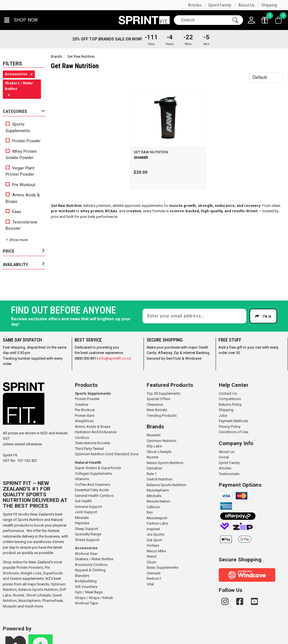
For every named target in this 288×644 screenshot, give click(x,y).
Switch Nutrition (160, 479)
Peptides (82, 523)
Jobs (223, 416)
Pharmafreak (53, 601)
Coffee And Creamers (93, 485)
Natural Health (88, 462)
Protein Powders (30, 567)
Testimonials (229, 474)
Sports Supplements (18, 127)
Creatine (82, 404)
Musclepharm (30, 601)
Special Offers (158, 399)
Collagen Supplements (93, 474)
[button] (21, 20)
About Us (246, 5)
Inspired (153, 529)
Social (224, 457)
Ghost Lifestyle (38, 595)
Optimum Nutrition (162, 441)
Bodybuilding (86, 581)
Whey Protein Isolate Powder (21, 155)
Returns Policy (230, 404)
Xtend (151, 556)
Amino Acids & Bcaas (23, 198)
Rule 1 (152, 474)
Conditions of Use (234, 432)
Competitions (230, 399)
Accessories (86, 548)
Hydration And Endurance (96, 432)
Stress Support (87, 540)
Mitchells (154, 496)
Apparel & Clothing (90, 570)
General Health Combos (94, 496)
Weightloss (84, 421)
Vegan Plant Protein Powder (20, 171)
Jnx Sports (155, 534)
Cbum (151, 562)
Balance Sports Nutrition (38, 590)
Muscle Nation (158, 501)
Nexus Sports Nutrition (165, 463)
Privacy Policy (230, 427)
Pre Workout (20, 185)
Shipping (269, 5)
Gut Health (83, 501)
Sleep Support (87, 529)
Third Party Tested (89, 449)
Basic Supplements (163, 567)
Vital (150, 584)
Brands (57, 57)
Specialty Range (88, 534)
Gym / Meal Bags (89, 592)
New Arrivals (157, 410)
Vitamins (82, 479)
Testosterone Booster (21, 225)
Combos (82, 438)
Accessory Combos (91, 565)
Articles (195, 5)
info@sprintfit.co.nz (115, 358)
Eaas (13, 212)
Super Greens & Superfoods (98, 468)
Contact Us (228, 393)
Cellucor (153, 507)
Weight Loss (31, 573)
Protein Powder (23, 141)
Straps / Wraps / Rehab (94, 598)
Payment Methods (233, 421)
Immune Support (88, 507)
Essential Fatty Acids (92, 490)
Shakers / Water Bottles (94, 559)
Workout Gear (86, 554)
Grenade (154, 573)
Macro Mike (156, 551)
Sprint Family (220, 5)
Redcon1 (154, 578)
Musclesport (157, 518)
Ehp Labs (154, 446)
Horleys (153, 545)
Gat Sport (154, 540)
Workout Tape (86, 603)
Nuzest (19, 595)
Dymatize (154, 468)
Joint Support (86, 512)
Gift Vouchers (86, 587)
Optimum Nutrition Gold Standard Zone (107, 454)
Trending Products (162, 416)
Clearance (155, 404)
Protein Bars (85, 416)
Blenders (82, 576)
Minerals (82, 518)
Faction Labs (157, 523)
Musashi (10, 606)
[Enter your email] (194, 316)
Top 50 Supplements (164, 393)
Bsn (150, 512)
